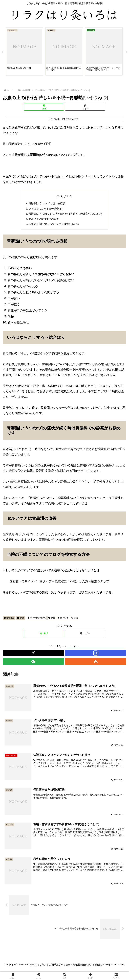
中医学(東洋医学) (37, 619)
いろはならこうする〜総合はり (45, 209)
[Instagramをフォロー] (96, 655)
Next (126, 52)
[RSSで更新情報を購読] (96, 663)
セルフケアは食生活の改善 (42, 220)
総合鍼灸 (63, 619)
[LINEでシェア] (44, 107)
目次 (60, 196)
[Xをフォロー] (33, 655)
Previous (3, 52)
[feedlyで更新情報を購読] (33, 663)
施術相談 (9, 619)
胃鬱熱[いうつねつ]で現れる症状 (46, 204)
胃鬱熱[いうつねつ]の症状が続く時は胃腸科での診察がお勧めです (66, 214)
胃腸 (74, 619)
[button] (85, 107)
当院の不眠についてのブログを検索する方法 (53, 225)
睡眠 (21, 619)
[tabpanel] (25, 51)
